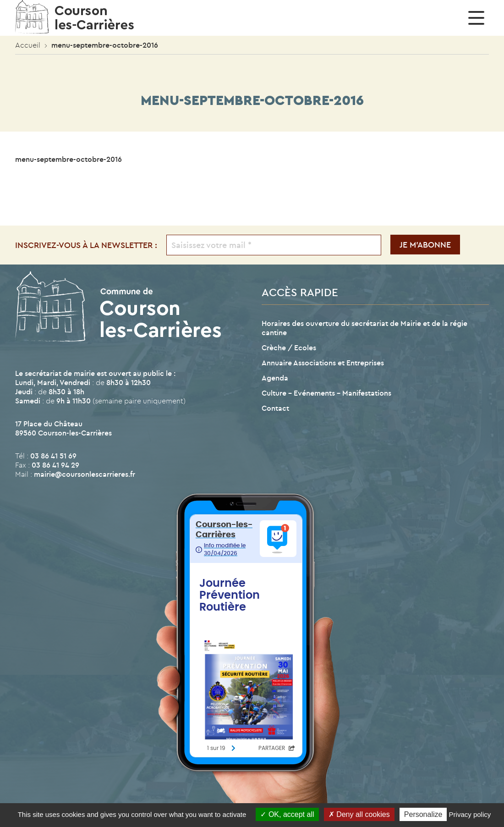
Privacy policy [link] (470, 814)
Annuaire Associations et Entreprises (323, 363)
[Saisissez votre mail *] (274, 245)
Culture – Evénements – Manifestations (326, 393)
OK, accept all (287, 814)
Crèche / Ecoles (289, 347)
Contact (275, 408)
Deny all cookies (359, 814)
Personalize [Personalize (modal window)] (423, 814)
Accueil (28, 45)
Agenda (275, 378)
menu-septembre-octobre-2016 (68, 159)
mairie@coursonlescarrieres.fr (85, 474)
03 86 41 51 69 (53, 456)
